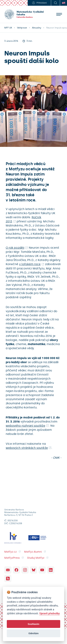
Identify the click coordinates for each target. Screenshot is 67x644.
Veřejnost (22, 28)
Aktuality (37, 28)
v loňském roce (30, 264)
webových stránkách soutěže (27, 448)
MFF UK (8, 28)
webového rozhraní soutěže (25, 426)
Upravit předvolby (49, 613)
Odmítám (33, 633)
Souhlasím (33, 624)
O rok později (15, 248)
